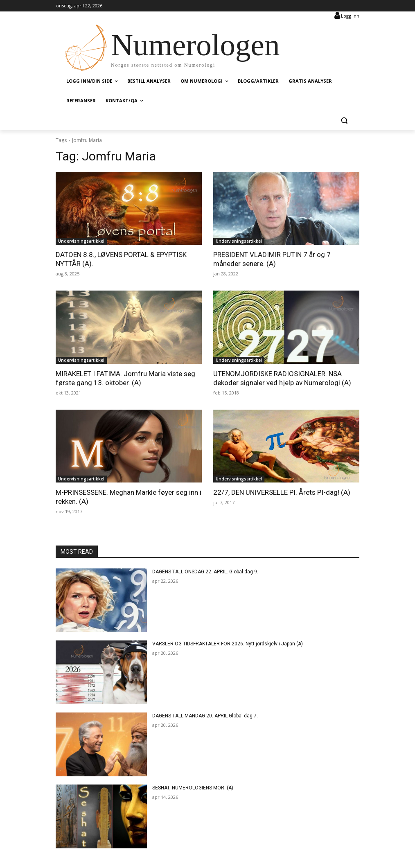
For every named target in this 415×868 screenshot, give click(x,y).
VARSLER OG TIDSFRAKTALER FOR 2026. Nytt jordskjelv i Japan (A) (228, 644)
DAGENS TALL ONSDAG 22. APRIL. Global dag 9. (205, 572)
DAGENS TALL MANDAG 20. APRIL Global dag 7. (205, 716)
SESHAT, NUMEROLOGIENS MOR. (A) (193, 788)
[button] (344, 121)
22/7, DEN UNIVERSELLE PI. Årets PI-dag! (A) (282, 492)
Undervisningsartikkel (81, 241)
